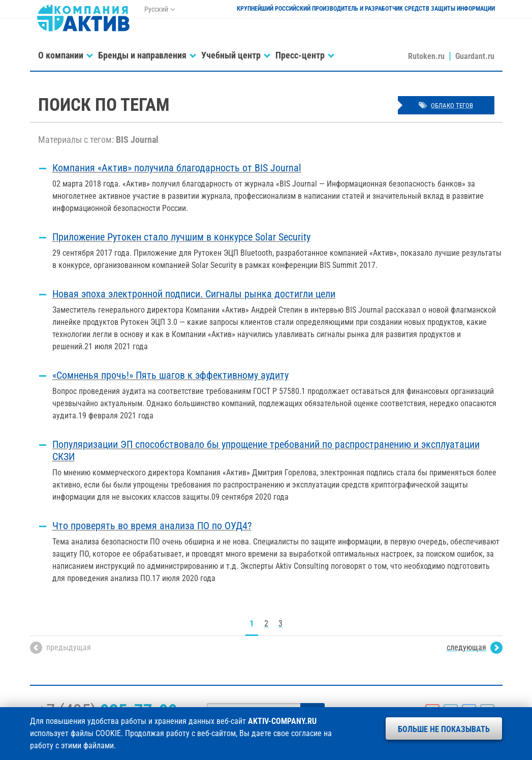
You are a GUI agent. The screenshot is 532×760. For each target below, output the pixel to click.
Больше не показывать (444, 729)
